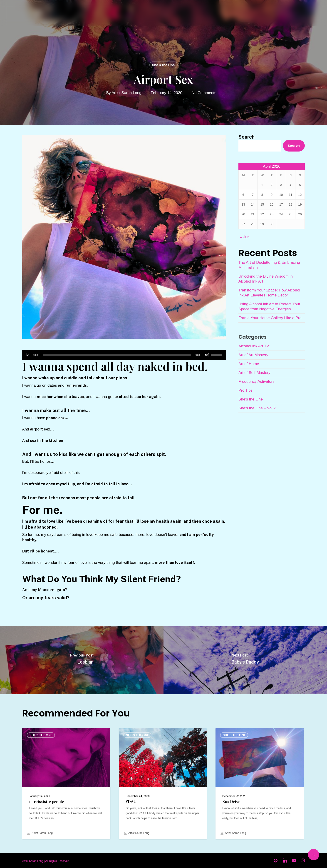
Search (246, 137)
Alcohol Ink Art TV (254, 346)
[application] (124, 355)
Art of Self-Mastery (254, 373)
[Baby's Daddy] (245, 660)
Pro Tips (245, 390)
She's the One (163, 65)
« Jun (245, 237)
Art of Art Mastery (253, 355)
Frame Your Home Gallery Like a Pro (270, 318)
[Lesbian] (82, 660)
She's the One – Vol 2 (257, 408)
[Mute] (207, 355)
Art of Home (249, 364)
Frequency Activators (256, 382)
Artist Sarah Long (126, 93)
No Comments (204, 93)
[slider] (117, 355)
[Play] (28, 355)
